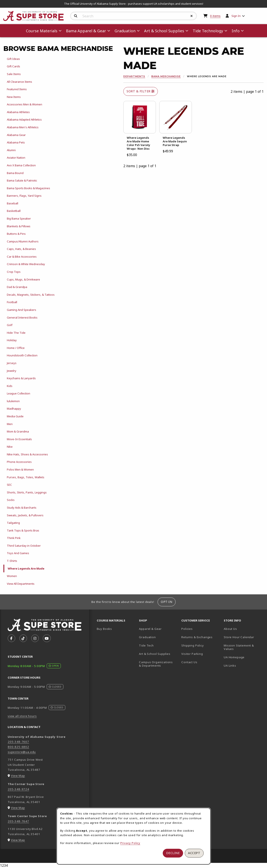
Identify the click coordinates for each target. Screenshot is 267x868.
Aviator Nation (16, 158)
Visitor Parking (192, 654)
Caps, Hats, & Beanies (21, 249)
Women (12, 576)
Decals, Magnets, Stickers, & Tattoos (31, 295)
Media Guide (15, 416)
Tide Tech (146, 645)
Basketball (14, 211)
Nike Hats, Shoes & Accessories (27, 454)
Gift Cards (13, 66)
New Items (14, 97)
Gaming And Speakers (22, 310)
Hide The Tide (16, 333)
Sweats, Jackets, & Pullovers (25, 515)
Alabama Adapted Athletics (24, 120)
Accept (194, 853)
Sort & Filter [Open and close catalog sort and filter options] (141, 91)
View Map (18, 776)
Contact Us (189, 662)
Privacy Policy (130, 843)
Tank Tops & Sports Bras (23, 530)
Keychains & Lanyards (21, 378)
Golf (10, 325)
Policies (187, 629)
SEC (9, 485)
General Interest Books (22, 317)
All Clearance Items (19, 82)
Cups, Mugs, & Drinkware (23, 279)
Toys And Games (18, 553)
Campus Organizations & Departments (158, 664)
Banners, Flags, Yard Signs (24, 196)
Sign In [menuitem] (236, 16)
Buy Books (104, 629)
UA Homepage (243, 657)
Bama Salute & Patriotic (22, 180)
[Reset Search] (192, 16)
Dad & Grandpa (17, 287)
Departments (134, 76)
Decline (173, 853)
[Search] (76, 16)
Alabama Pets (16, 142)
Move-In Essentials (19, 439)
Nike (10, 447)
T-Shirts (12, 561)
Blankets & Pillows (19, 226)
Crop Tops (14, 272)
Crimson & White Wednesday (26, 264)
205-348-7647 (18, 821)
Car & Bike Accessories (22, 257)
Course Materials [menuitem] (42, 31)
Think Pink (14, 538)
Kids (10, 386)
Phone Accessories (19, 462)
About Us (230, 629)
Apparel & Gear (150, 629)
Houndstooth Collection (22, 355)
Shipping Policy (192, 645)
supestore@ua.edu (22, 752)
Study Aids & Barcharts (22, 508)
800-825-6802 (18, 747)
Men (10, 424)
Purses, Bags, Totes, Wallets (26, 477)
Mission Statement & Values (239, 647)
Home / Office (16, 348)
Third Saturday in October (24, 546)
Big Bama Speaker (19, 218)
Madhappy (14, 409)
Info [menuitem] (236, 31)
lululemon (13, 401)
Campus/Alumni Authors (23, 241)
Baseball (13, 203)
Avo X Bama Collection (21, 165)
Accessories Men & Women (25, 104)
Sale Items (14, 74)
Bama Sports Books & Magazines (28, 188)
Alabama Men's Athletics (23, 127)
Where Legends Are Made (26, 568)
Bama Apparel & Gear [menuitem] (86, 31)
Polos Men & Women (20, 469)
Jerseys (12, 363)
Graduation (147, 637)
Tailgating (13, 523)
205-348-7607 (18, 742)
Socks (11, 500)
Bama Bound (15, 173)
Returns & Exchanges (197, 637)
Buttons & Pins (16, 234)
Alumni (11, 150)
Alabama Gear (16, 135)
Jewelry (12, 371)
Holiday (12, 340)
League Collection (19, 393)
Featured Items (17, 89)
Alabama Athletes (18, 112)
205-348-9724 (18, 789)
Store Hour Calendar (243, 637)
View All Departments (21, 584)
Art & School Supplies (155, 654)
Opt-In (166, 602)
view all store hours (22, 716)
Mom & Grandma (18, 431)
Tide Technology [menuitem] (208, 31)
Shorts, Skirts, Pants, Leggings (27, 492)
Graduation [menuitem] (125, 31)
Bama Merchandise (166, 76)
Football (12, 302)
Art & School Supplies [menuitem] (164, 31)
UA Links (230, 666)
